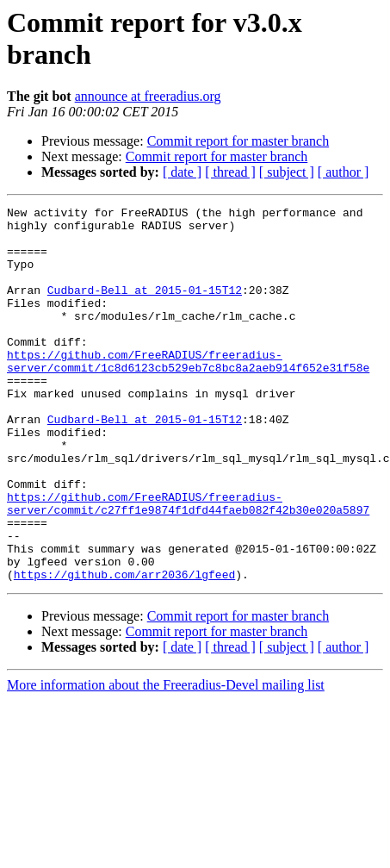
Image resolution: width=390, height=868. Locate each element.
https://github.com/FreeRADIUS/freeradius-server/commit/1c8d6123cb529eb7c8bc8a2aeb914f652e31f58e (188, 393)
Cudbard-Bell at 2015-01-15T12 (145, 308)
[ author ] (344, 172)
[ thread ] (230, 172)
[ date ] (182, 172)
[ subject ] (287, 172)
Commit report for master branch (238, 141)
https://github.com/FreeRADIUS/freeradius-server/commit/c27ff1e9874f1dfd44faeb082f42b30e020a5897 (188, 564)
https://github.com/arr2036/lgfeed (124, 649)
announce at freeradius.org (148, 96)
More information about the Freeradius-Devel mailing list (166, 760)
